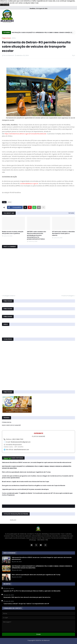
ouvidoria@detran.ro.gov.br (29, 183)
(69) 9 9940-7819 (18, 439)
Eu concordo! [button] (5, 5)
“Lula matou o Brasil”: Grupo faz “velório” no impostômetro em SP (26, 604)
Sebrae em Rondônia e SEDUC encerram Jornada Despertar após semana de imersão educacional (37, 462)
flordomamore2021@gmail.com (21, 442)
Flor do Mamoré (44, 640)
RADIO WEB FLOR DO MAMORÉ (11, 425)
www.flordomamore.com (21, 450)
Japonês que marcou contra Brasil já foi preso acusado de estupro (25, 489)
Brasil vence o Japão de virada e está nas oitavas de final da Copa (26, 482)
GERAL (14, 38)
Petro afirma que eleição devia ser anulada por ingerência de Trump (26, 472)
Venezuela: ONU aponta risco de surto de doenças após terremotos (27, 597)
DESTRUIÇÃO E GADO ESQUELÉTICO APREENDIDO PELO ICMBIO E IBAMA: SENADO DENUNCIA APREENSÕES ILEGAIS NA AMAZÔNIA (42, 33)
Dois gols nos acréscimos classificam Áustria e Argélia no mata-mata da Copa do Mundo (34, 486)
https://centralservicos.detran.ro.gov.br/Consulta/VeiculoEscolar (26, 134)
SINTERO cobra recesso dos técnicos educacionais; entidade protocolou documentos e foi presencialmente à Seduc (36, 235)
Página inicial (6, 38)
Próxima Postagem (68, 296)
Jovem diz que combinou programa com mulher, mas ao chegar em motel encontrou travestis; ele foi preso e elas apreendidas (38, 477)
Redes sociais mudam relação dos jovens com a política (13, 233)
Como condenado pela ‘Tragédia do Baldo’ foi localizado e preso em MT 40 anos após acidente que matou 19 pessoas (37, 494)
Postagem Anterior (9, 296)
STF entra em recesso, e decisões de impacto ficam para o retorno (63, 233)
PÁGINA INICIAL (7, 422)
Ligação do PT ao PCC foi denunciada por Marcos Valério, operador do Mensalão (32, 591)
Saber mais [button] (35, 3)
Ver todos (71, 213)
